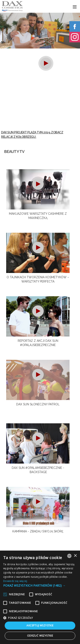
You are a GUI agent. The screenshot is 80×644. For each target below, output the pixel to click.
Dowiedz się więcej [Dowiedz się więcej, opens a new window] (15, 581)
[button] (40, 585)
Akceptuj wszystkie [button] (40, 625)
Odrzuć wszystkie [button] (40, 636)
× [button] (75, 556)
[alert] (40, 597)
